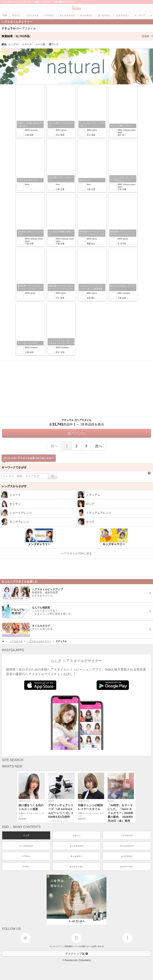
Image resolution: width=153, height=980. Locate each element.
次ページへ (76, 433)
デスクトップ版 (76, 954)
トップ (26, 835)
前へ (54, 446)
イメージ (27, 44)
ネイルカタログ (127, 846)
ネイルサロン (76, 856)
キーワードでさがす (14, 467)
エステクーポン (127, 867)
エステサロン (127, 856)
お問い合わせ (98, 946)
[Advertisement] (76, 388)
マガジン (76, 835)
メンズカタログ (26, 846)
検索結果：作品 (77, 36)
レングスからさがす (14, 486)
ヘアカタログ (127, 835)
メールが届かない (82, 946)
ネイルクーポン (76, 867)
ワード (54, 44)
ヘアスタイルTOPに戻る (77, 554)
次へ (99, 446)
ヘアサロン (26, 856)
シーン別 (41, 44)
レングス (14, 44)
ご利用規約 (68, 946)
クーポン (26, 867)
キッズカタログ (76, 846)
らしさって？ (55, 946)
